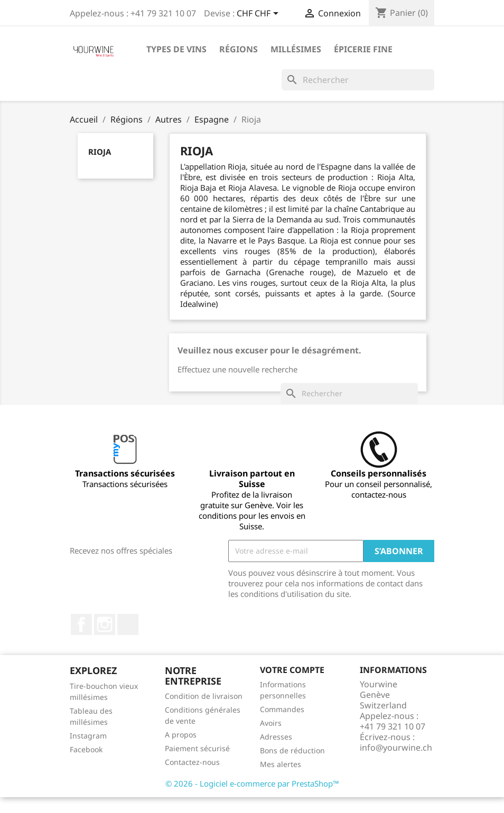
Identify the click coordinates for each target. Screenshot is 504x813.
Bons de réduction (292, 750)
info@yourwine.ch (396, 747)
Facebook (81, 624)
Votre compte (292, 670)
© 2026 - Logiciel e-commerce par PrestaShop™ (252, 783)
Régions (239, 49)
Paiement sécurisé (197, 748)
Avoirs (271, 723)
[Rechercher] (358, 80)
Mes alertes (281, 764)
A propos (181, 735)
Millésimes (296, 49)
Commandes (282, 709)
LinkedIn (128, 624)
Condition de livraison (204, 696)
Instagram (105, 624)
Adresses (276, 737)
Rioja (100, 152)
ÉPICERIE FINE (363, 49)
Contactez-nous (192, 762)
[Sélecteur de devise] (259, 14)
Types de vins (176, 49)
